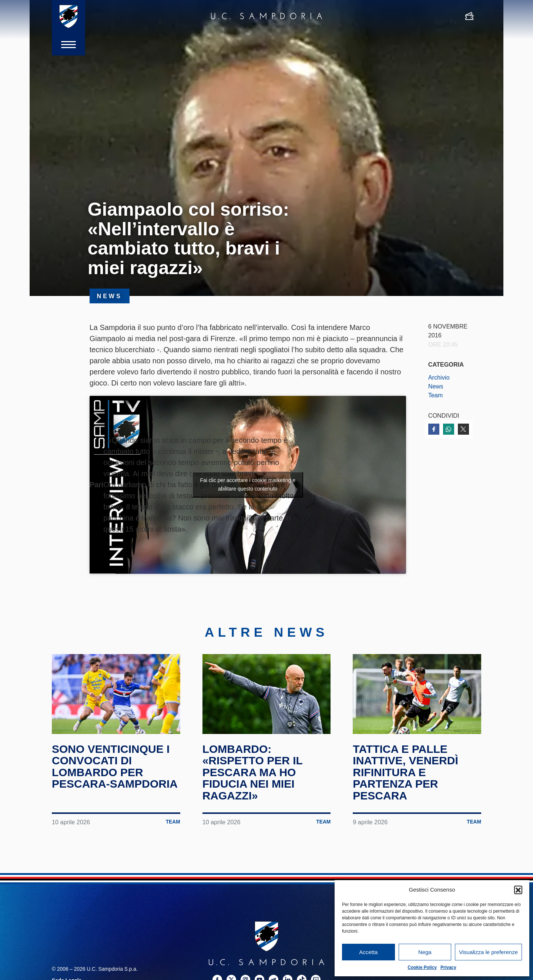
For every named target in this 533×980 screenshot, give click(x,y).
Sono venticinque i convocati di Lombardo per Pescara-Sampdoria (115, 767)
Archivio (439, 377)
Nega (425, 952)
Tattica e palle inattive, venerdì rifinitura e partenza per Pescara (405, 772)
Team (436, 395)
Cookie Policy (422, 967)
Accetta (368, 952)
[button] (518, 890)
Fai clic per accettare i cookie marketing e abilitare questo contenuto (248, 484)
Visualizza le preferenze (488, 952)
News (436, 386)
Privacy (448, 967)
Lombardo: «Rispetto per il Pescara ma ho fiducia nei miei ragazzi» (253, 772)
